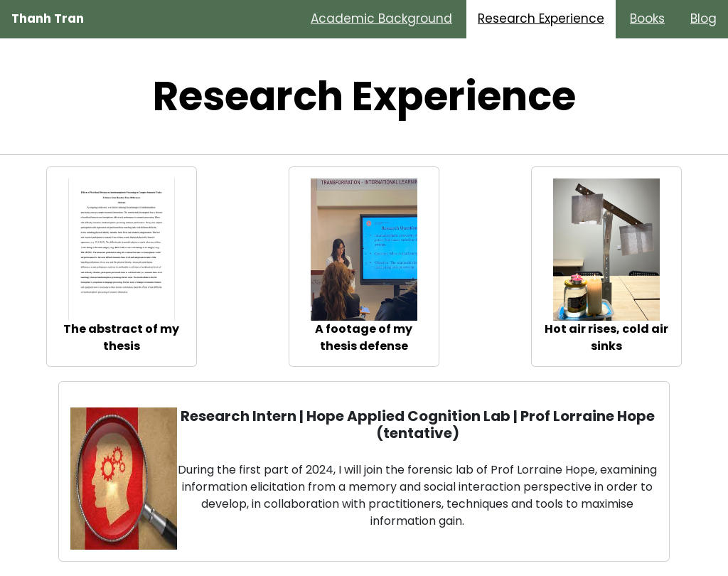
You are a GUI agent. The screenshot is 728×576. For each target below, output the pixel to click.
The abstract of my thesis (121, 337)
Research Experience (541, 18)
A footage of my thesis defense (364, 337)
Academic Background (381, 18)
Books (647, 18)
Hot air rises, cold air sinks (606, 337)
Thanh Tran (48, 18)
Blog (703, 18)
